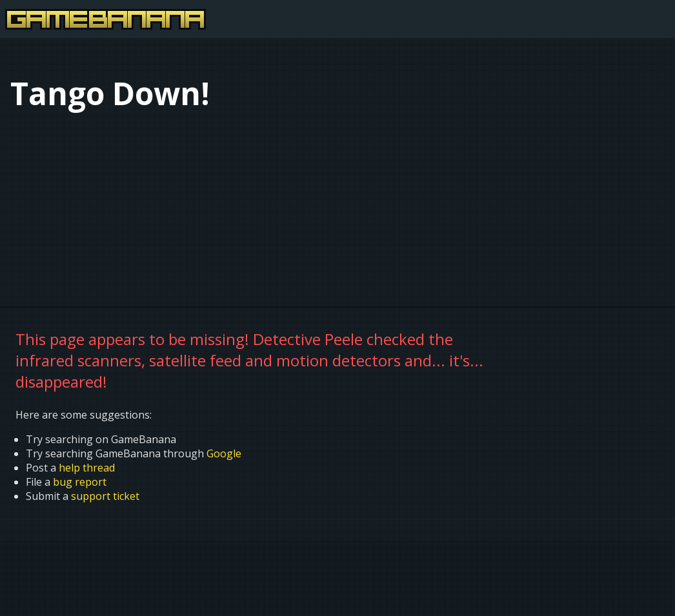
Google (224, 453)
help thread (87, 468)
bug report (80, 482)
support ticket (105, 496)
